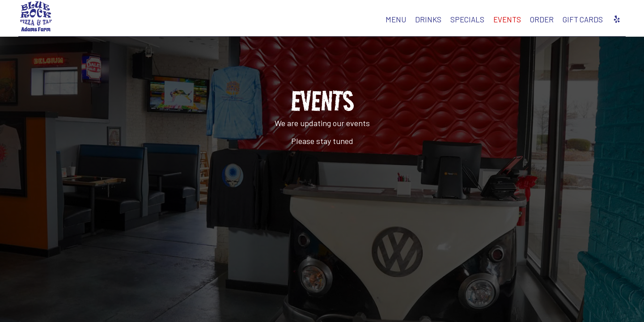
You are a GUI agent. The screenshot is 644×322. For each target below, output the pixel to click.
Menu (345, 22)
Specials (416, 22)
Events (456, 22)
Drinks (377, 22)
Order (491, 22)
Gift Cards (532, 22)
